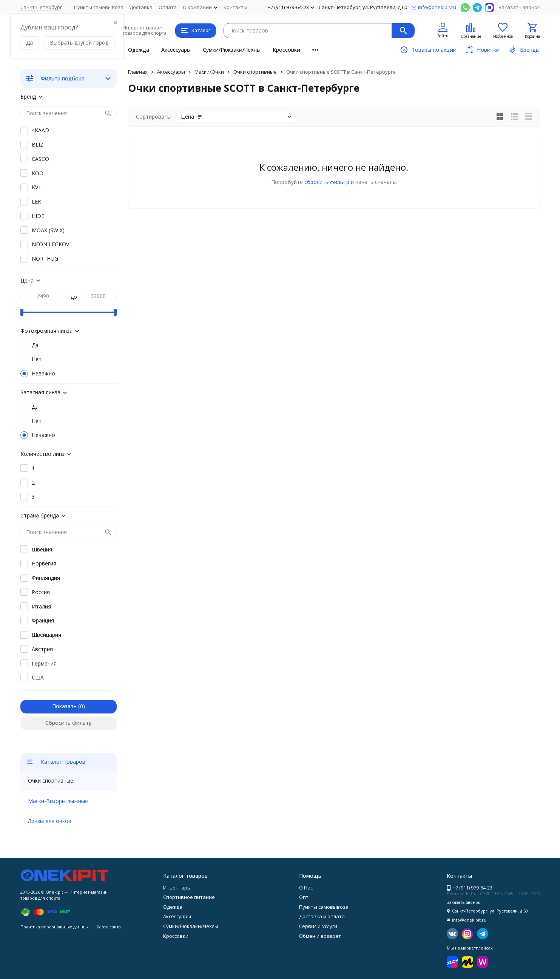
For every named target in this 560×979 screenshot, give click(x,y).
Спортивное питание (189, 897)
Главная (138, 72)
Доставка (141, 7)
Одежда (139, 50)
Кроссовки (286, 50)
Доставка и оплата (322, 916)
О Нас (306, 888)
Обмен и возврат (320, 936)
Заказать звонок (519, 7)
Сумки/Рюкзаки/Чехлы (232, 50)
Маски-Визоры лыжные (58, 801)
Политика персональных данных (55, 927)
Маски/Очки (209, 72)
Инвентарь (177, 888)
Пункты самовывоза (99, 7)
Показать (64, 706)
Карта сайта (109, 927)
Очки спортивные (255, 72)
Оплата (168, 7)
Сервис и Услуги (318, 926)
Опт (304, 897)
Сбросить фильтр (69, 723)
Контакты (235, 7)
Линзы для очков (50, 821)
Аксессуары (176, 50)
